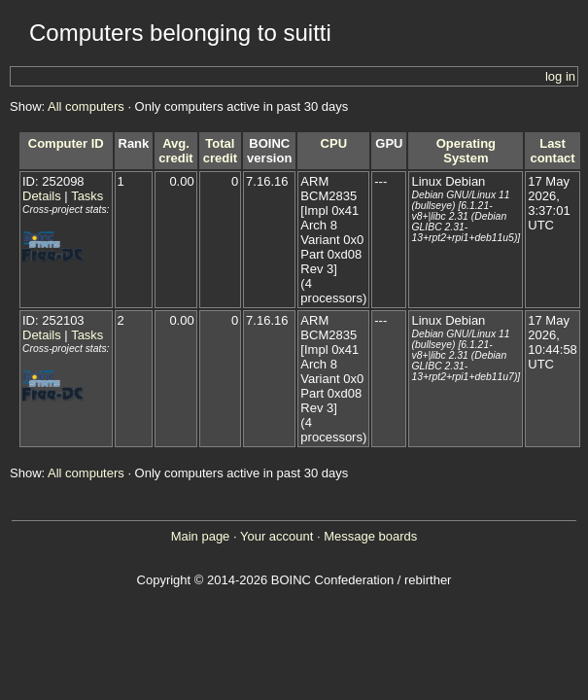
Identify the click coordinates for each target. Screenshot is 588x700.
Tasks (87, 196)
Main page (201, 536)
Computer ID (66, 143)
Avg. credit (175, 151)
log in (560, 76)
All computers (86, 106)
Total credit (220, 151)
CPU (334, 143)
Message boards (370, 536)
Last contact (552, 151)
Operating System (466, 151)
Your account (277, 536)
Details (42, 196)
